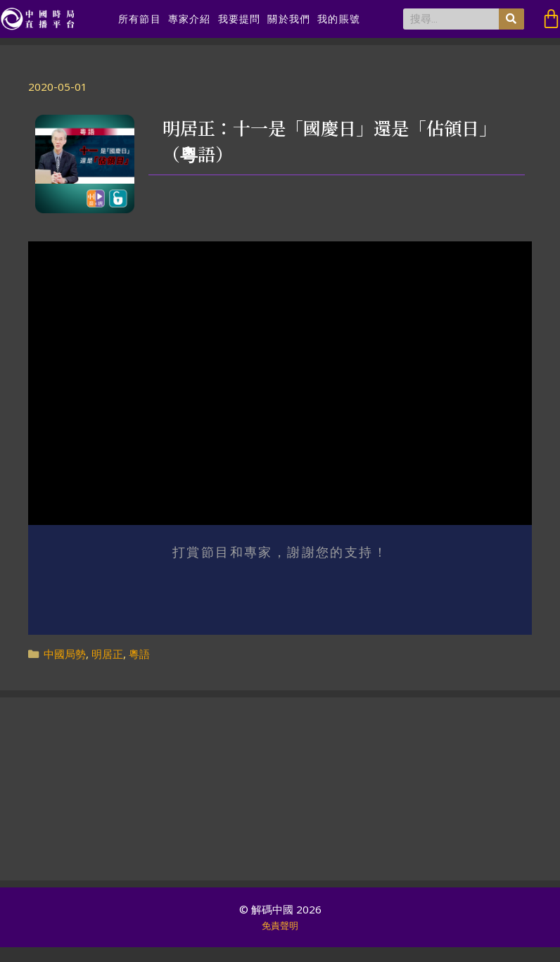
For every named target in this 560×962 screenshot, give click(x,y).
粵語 (139, 654)
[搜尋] (511, 19)
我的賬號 (339, 19)
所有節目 (140, 19)
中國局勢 (65, 654)
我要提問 (240, 19)
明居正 (107, 654)
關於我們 (289, 19)
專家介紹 (190, 19)
